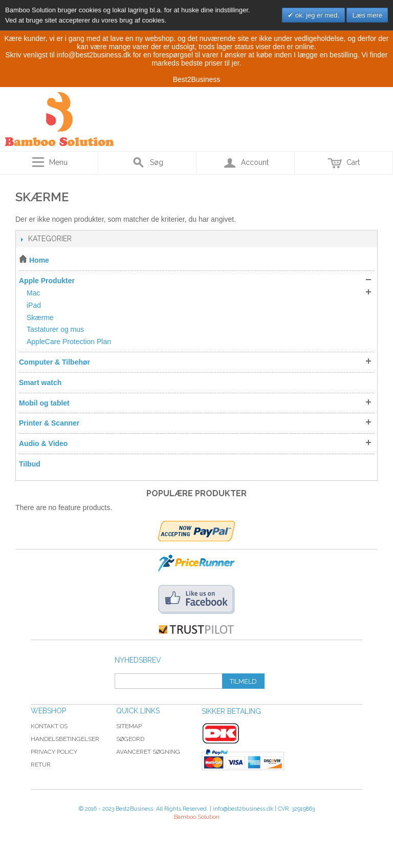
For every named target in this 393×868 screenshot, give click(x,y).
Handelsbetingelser (65, 739)
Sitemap (129, 726)
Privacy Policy (54, 752)
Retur (41, 765)
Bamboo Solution (197, 817)
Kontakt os (49, 726)
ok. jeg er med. (316, 15)
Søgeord (130, 739)
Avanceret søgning (148, 752)
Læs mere (367, 15)
